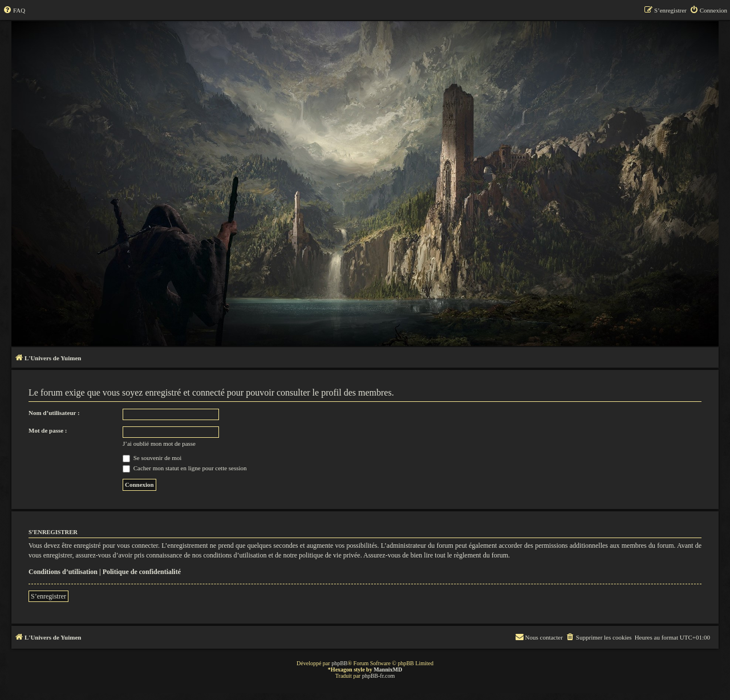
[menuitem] (14, 10)
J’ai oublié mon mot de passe (159, 443)
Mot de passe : (48, 430)
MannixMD (388, 670)
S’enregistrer (48, 596)
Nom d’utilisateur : (54, 413)
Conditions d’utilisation (63, 572)
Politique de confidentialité (142, 572)
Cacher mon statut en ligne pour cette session (185, 468)
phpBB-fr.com (379, 676)
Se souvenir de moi (152, 458)
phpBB (339, 663)
